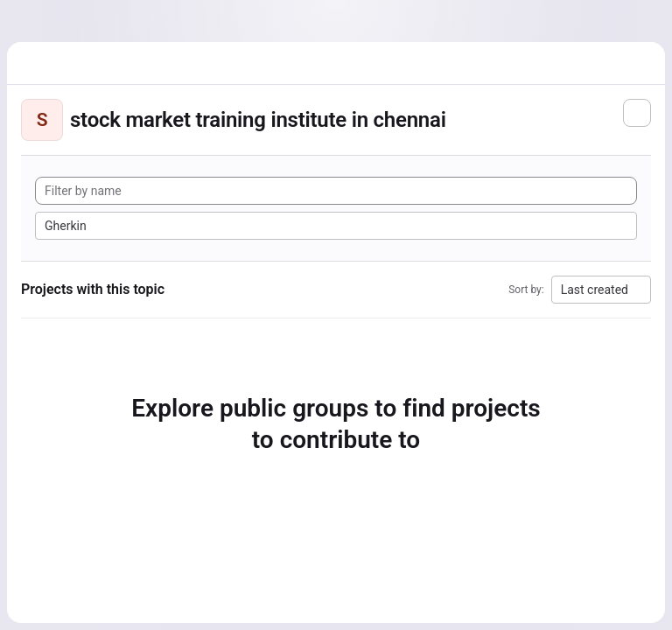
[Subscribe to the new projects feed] (637, 113)
